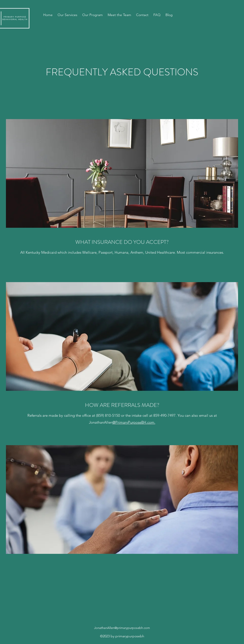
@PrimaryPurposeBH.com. (134, 422)
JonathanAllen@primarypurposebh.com (122, 628)
